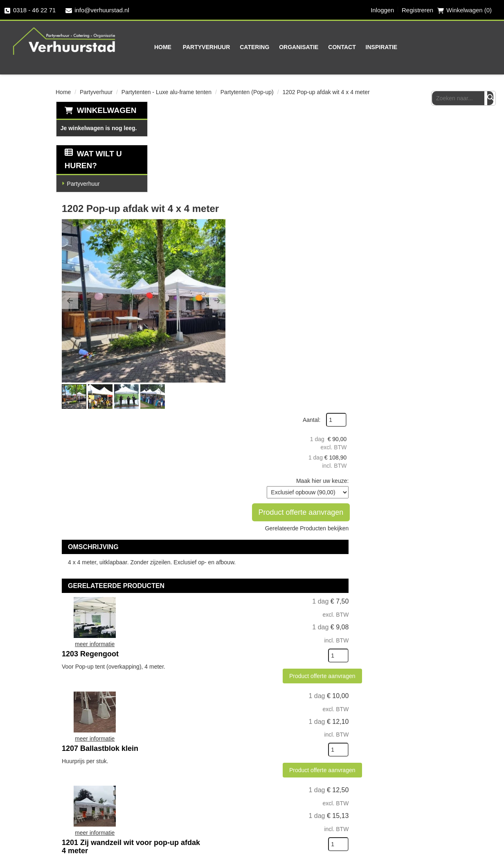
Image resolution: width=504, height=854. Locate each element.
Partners (207, 763)
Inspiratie (364, 47)
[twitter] (414, 753)
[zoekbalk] (463, 47)
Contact (324, 47)
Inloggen (382, 10)
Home (145, 47)
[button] (168, 201)
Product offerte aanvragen (405, 219)
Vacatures (340, 792)
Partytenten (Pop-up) (247, 92)
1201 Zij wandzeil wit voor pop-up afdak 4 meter (292, 577)
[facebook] (397, 753)
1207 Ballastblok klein (272, 479)
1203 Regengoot (262, 385)
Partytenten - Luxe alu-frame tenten (166, 92)
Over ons (208, 749)
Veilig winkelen (282, 763)
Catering (236, 47)
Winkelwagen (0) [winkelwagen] (464, 10)
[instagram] (430, 753)
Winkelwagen (106, 110)
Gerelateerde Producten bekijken (400, 235)
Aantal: (405, 126)
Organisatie (281, 47)
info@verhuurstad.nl (98, 10)
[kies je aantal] (432, 437)
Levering (272, 749)
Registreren (417, 10)
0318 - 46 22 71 (30, 10)
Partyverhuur (189, 47)
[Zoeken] (491, 47)
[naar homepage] (64, 41)
